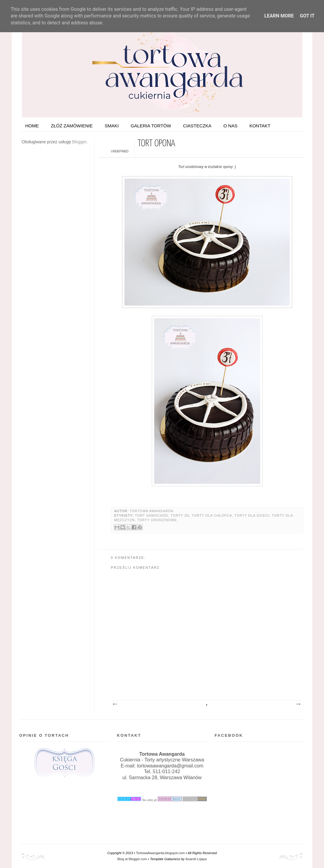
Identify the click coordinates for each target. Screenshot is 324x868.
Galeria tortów (151, 126)
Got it (307, 16)
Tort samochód (152, 515)
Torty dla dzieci (252, 515)
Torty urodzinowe (157, 520)
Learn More (279, 16)
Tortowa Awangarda (151, 511)
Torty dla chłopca (212, 515)
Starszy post (298, 704)
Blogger (79, 142)
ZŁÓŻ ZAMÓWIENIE (72, 126)
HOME (32, 126)
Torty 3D (180, 515)
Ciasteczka (197, 126)
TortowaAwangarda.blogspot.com (160, 853)
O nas (230, 126)
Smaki (112, 126)
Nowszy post (115, 704)
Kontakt (260, 126)
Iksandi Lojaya (196, 859)
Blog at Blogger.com (132, 859)
